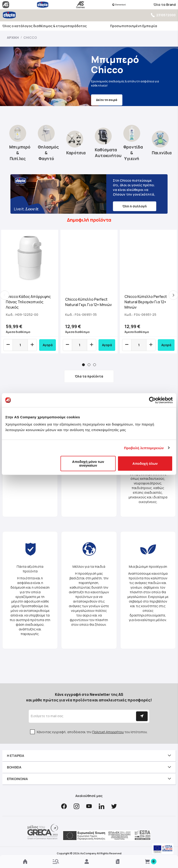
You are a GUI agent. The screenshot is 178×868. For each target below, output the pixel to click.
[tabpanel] (30, 292)
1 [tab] (83, 365)
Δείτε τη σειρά (81, 100)
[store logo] (9, 15)
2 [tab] (89, 365)
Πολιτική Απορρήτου (108, 732)
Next (173, 295)
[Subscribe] (142, 716)
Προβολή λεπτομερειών (144, 448)
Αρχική (13, 37)
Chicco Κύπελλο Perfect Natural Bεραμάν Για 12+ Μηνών (146, 302)
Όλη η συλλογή (135, 206)
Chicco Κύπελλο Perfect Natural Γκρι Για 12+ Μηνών (88, 302)
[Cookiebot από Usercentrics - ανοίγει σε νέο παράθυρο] (152, 400)
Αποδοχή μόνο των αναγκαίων (88, 463)
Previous (5, 295)
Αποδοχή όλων (145, 463)
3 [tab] (95, 365)
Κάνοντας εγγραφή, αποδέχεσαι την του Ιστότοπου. (92, 732)
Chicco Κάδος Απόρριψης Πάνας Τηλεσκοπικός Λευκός (28, 302)
